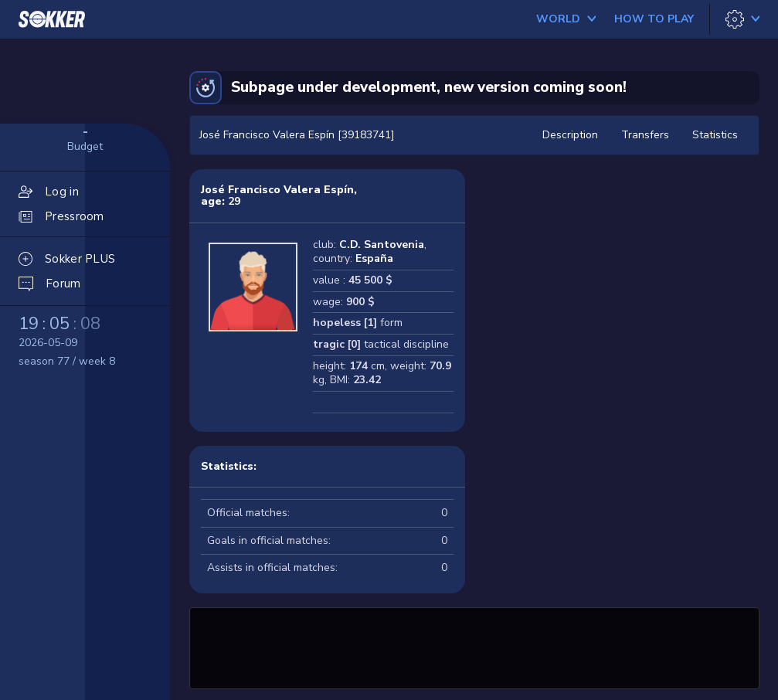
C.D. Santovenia (382, 245)
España (374, 258)
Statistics (715, 135)
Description (570, 135)
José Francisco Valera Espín (277, 190)
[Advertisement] (474, 646)
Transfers (645, 135)
